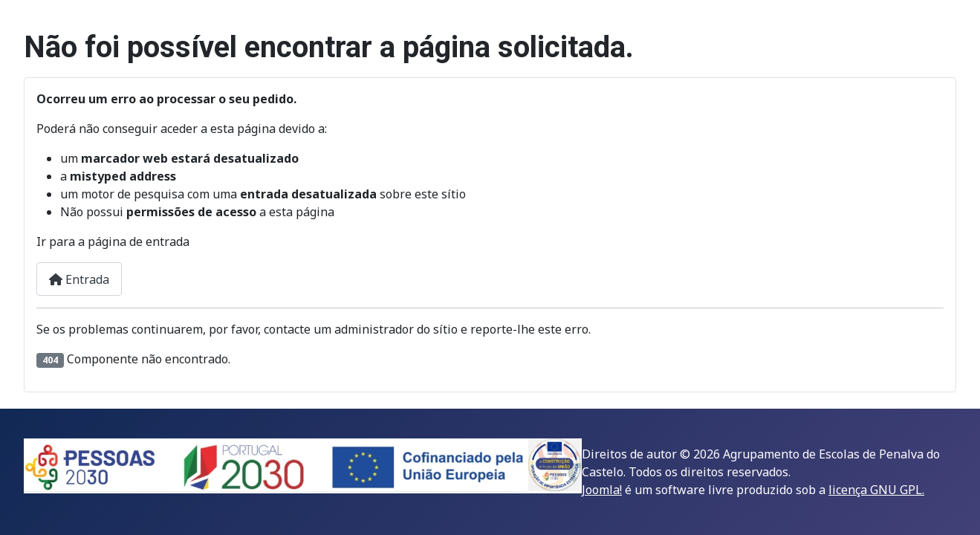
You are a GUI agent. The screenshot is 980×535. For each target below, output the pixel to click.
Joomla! (602, 490)
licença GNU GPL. (876, 490)
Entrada (79, 279)
